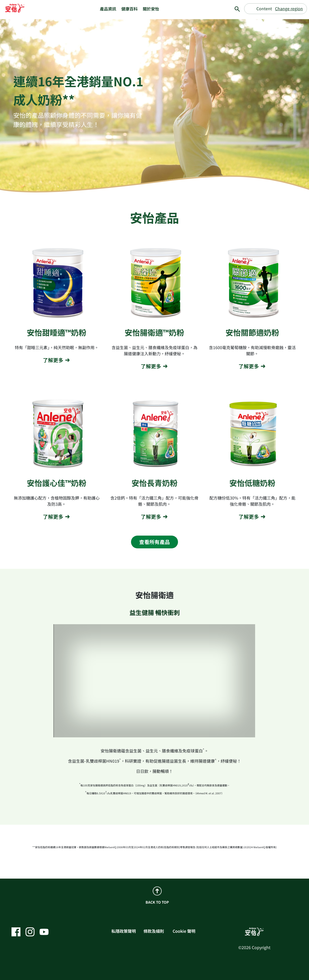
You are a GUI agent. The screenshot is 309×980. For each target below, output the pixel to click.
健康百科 (129, 9)
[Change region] (276, 9)
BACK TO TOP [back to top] (157, 896)
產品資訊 (108, 9)
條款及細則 (154, 931)
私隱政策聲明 (124, 931)
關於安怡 (151, 9)
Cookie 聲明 (184, 931)
